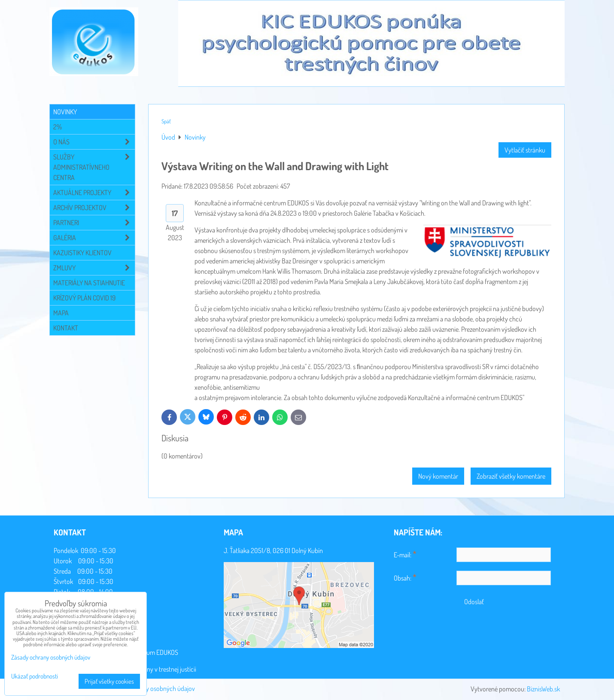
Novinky (65, 112)
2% (58, 127)
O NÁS (94, 142)
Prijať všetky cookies (109, 681)
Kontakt (66, 328)
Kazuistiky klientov (82, 253)
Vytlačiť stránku (525, 150)
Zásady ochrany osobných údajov (151, 688)
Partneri (94, 223)
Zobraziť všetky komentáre (511, 476)
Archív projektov (94, 208)
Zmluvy (94, 268)
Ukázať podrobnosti (35, 677)
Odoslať (474, 602)
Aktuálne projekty (94, 193)
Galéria (94, 238)
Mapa (61, 313)
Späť (166, 121)
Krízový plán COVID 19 (84, 298)
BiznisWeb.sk (543, 689)
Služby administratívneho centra (94, 167)
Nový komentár (438, 476)
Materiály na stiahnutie (89, 283)
